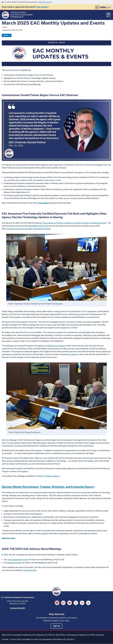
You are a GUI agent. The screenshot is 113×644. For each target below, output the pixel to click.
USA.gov (71, 639)
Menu (109, 14)
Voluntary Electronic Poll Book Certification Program (29, 229)
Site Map (26, 639)
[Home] (5, 18)
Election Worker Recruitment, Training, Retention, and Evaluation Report (49, 487)
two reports (72, 354)
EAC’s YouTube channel (50, 476)
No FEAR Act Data (52, 635)
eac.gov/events (30, 570)
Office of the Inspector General (73, 635)
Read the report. (9, 538)
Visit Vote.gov (43, 7)
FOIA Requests (38, 635)
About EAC (6, 635)
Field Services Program (56, 346)
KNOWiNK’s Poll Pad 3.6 (38, 226)
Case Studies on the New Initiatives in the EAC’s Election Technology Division (74, 223)
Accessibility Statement (21, 635)
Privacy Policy (16, 639)
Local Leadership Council (18, 560)
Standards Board (14, 563)
